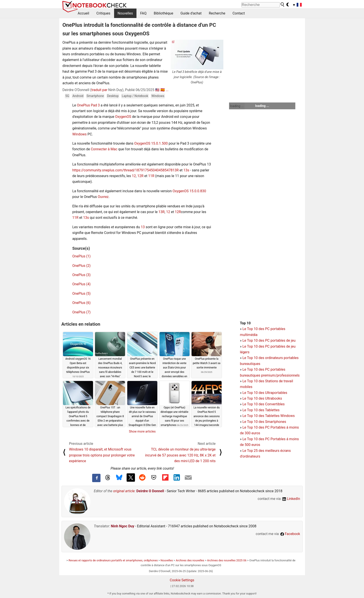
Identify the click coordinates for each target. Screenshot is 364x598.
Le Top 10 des (254, 427)
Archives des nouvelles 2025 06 (227, 560)
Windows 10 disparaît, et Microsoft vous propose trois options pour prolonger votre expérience (102, 455)
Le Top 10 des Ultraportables (265, 393)
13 (143, 227)
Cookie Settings (182, 580)
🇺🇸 (157, 90)
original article (124, 491)
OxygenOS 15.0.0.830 (189, 191)
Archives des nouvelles (190, 560)
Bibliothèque (164, 13)
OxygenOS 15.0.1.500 (151, 143)
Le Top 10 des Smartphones (264, 422)
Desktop (113, 96)
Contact (239, 13)
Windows (158, 96)
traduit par (99, 90)
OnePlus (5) (82, 294)
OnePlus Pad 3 (88, 105)
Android (78, 96)
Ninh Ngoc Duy (123, 526)
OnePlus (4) (82, 284)
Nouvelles (125, 13)
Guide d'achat (191, 13)
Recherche (217, 13)
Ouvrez (103, 197)
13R (176, 170)
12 (134, 176)
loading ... (237, 106)
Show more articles (142, 431)
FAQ (143, 13)
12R (140, 176)
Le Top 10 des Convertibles (264, 404)
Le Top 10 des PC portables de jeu (269, 340)
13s (186, 170)
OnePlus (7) (82, 312)
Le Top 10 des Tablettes (261, 410)
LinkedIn (291, 499)
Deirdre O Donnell (150, 491)
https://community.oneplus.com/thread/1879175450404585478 (123, 170)
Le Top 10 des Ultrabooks (262, 398)
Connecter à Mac (104, 149)
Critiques (103, 13)
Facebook (290, 534)
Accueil (83, 13)
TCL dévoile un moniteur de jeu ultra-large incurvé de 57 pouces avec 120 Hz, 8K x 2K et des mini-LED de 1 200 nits (180, 455)
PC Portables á (277, 427)
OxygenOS (123, 117)
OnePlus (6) (82, 303)
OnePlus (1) (82, 256)
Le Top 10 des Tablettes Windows (269, 416)
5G (67, 96)
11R (151, 176)
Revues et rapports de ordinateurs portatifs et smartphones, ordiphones (113, 560)
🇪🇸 (163, 90)
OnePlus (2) (82, 266)
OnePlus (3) (82, 275)
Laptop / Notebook (135, 96)
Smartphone (95, 96)
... (167, 90)
